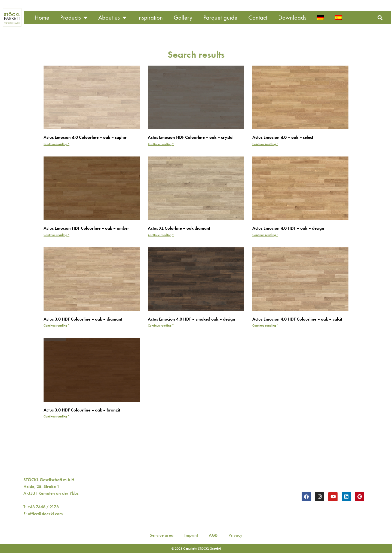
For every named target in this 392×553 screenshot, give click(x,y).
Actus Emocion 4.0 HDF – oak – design (288, 228)
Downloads (292, 18)
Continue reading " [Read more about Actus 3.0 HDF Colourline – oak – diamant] (56, 325)
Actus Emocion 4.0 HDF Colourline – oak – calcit (297, 319)
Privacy (235, 535)
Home (42, 18)
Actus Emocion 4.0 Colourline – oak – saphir (85, 137)
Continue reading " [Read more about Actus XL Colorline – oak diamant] (161, 235)
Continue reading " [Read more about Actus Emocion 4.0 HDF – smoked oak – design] (161, 325)
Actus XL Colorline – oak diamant (179, 228)
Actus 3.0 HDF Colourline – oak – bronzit (82, 410)
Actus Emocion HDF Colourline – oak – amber (86, 228)
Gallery (183, 18)
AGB (213, 535)
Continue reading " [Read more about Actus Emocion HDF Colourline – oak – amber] (56, 235)
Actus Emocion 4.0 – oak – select (283, 137)
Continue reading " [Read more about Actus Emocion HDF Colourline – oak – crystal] (161, 144)
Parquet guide (220, 18)
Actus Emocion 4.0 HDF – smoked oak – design (192, 319)
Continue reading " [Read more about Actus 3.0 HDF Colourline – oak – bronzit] (56, 416)
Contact (258, 18)
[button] (380, 18)
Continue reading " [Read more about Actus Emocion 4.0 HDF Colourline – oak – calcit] (265, 325)
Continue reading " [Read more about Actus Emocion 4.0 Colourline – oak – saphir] (56, 144)
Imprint (191, 535)
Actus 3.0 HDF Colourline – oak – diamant (83, 319)
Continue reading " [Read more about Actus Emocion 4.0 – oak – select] (265, 144)
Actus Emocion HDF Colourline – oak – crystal (191, 137)
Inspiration (150, 18)
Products (74, 18)
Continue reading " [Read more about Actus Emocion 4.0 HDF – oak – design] (265, 235)
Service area (162, 535)
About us (112, 18)
